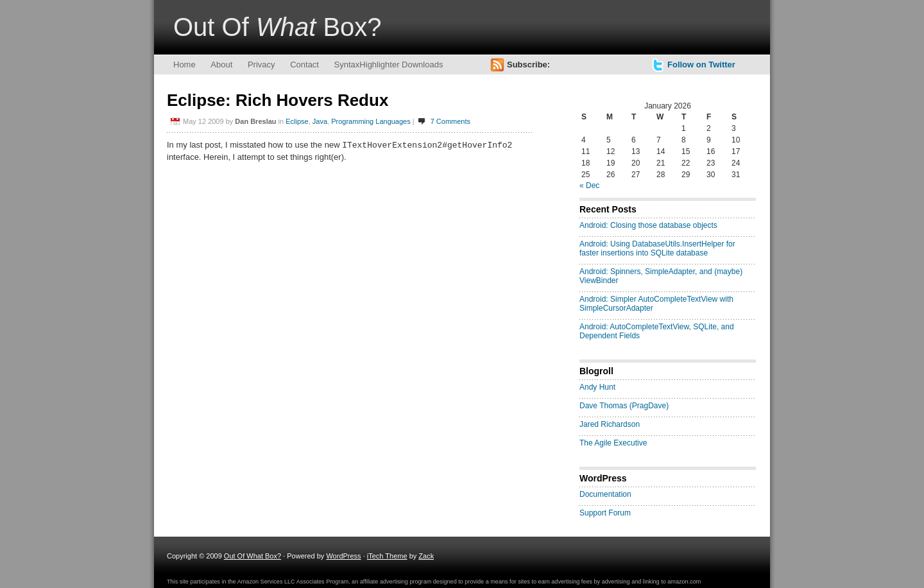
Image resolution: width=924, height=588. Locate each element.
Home (184, 65)
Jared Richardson (610, 424)
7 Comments (450, 121)
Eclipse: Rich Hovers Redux (278, 100)
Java (320, 121)
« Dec (589, 186)
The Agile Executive (613, 443)
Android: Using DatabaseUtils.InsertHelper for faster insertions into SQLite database (657, 248)
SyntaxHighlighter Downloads (389, 65)
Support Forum (605, 513)
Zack (426, 556)
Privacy (261, 65)
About (221, 65)
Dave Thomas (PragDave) (624, 406)
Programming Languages (371, 121)
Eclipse (297, 121)
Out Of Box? (278, 27)
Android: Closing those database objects (648, 225)
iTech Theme (387, 556)
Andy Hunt (597, 387)
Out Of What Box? (252, 556)
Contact (304, 65)
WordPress (343, 556)
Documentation (605, 494)
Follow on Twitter (701, 65)
